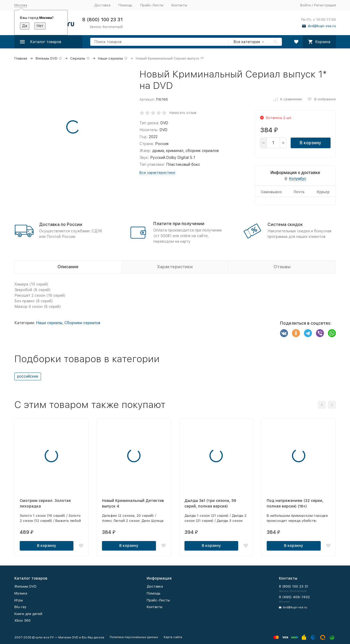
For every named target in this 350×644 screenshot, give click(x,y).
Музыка (21, 593)
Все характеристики (157, 173)
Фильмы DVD (46, 58)
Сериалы (78, 58)
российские (28, 376)
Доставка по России (61, 224)
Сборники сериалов (82, 323)
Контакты (179, 5)
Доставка (102, 5)
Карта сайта (173, 637)
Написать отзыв (183, 113)
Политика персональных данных (134, 637)
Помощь (125, 5)
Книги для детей (28, 614)
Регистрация (325, 5)
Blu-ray (20, 607)
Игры (19, 600)
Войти (306, 5)
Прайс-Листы (152, 5)
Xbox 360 (22, 620)
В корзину (310, 143)
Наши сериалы (110, 58)
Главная (21, 58)
